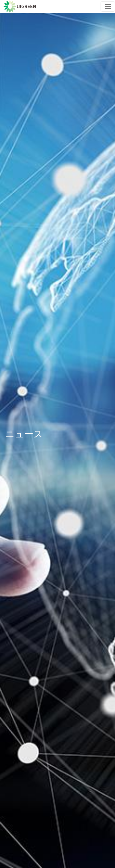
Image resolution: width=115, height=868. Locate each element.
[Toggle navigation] (108, 6)
